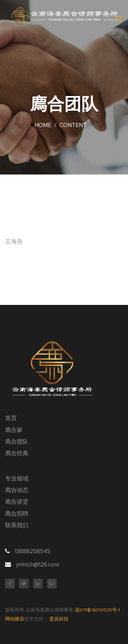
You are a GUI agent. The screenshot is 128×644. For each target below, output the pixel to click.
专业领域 (17, 479)
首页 (11, 418)
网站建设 (15, 619)
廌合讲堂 (17, 502)
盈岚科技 (59, 619)
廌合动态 (17, 491)
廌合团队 (17, 442)
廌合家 (14, 430)
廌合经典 (17, 454)
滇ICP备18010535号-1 (97, 610)
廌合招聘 (17, 514)
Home (43, 125)
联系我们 (17, 526)
